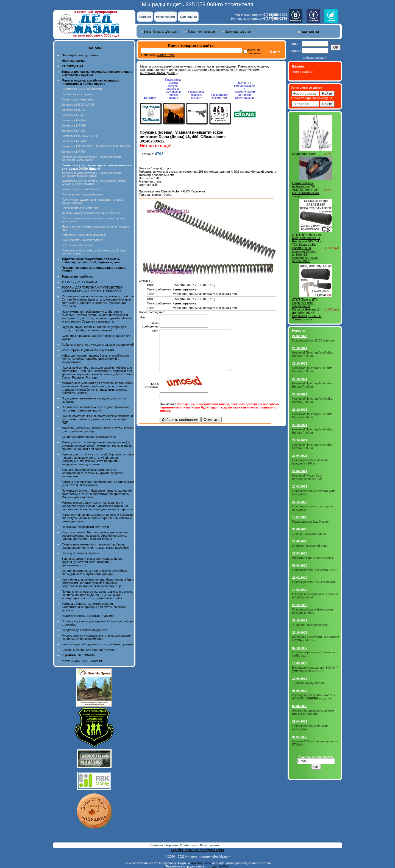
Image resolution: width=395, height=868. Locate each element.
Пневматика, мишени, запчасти (82, 89)
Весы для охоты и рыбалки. (81, 553)
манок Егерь (166, 55)
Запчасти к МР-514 (74, 152)
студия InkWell (219, 866)
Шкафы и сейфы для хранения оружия (89, 650)
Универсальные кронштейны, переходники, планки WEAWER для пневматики (94, 183)
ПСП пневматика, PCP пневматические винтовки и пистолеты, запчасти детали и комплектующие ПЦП (97, 419)
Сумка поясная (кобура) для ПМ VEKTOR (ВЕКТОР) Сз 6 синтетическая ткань (306, 190)
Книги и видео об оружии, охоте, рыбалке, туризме (97, 644)
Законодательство (238, 32)
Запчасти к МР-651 (74, 115)
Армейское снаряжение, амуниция (84, 235)
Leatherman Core (304, 154)
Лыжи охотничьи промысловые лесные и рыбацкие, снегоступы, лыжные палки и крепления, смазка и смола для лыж (98, 518)
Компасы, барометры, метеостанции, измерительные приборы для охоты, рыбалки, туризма (94, 607)
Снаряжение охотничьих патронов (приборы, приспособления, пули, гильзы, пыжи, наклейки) (95, 546)
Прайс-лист (189, 845)
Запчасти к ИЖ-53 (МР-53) (79, 105)
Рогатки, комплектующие (78, 245)
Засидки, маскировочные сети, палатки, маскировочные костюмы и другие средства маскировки (93, 473)
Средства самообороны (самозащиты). (89, 437)
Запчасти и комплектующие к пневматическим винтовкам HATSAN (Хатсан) (91, 174)
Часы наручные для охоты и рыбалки (88, 350)
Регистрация (165, 17)
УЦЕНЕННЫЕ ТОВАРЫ (78, 655)
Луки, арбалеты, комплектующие (83, 240)
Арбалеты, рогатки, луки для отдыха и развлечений (98, 345)
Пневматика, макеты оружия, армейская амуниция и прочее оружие (173, 89)
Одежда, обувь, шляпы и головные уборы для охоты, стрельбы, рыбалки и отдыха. (94, 329)
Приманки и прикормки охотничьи (85, 527)
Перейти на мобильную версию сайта (198, 850)
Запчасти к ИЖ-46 (73, 110)
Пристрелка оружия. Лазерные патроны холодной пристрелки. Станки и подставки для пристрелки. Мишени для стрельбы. (97, 494)
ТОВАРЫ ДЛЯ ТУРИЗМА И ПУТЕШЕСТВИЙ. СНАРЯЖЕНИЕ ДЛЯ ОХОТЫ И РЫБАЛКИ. (93, 289)
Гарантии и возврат (202, 32)
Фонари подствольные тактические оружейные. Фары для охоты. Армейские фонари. (95, 572)
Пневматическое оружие (77, 94)
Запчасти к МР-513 (74, 141)
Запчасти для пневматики (78, 100)
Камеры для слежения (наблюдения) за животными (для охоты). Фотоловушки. (98, 483)
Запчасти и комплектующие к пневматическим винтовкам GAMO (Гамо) (91, 158)
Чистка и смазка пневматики (80, 208)
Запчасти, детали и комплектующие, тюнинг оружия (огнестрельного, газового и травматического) (93, 562)
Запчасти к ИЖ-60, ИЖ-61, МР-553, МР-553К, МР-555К (97, 146)
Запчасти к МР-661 (74, 131)
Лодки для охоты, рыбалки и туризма (88, 616)
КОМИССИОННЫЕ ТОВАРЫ (82, 661)
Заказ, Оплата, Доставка (161, 32)
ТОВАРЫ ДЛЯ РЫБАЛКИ (79, 282)
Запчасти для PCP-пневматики (82, 189)
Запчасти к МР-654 (74, 120)
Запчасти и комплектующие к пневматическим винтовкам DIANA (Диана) (245, 90)
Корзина (172, 845)
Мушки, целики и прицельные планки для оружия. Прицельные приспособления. (97, 637)
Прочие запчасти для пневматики (83, 194)
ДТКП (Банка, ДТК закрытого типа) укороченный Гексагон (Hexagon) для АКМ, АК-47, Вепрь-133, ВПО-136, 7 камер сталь (307, 309)
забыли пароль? (315, 58)
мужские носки (201, 863)
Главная (145, 17)
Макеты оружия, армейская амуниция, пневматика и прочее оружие (188, 66)
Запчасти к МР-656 (74, 126)
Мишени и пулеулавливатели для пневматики (91, 213)
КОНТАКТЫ (188, 17)
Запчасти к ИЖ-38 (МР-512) (79, 136)
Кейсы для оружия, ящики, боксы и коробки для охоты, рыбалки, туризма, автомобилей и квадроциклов (95, 359)
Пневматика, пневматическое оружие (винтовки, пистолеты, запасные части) (96, 409)
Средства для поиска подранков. (85, 630)
